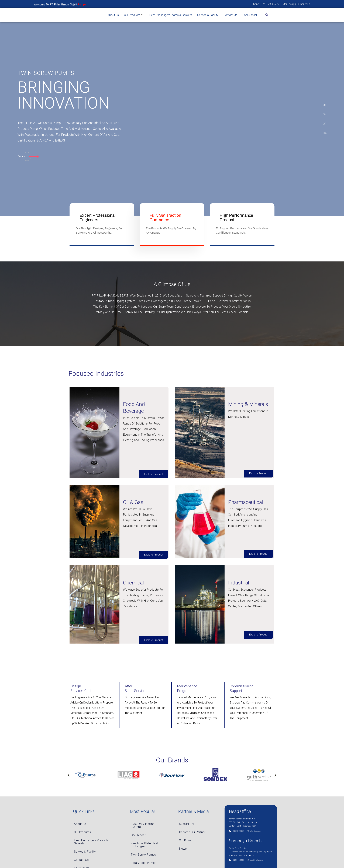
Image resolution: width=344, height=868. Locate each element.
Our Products (134, 15)
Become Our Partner (192, 832)
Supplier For (187, 824)
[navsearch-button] (267, 15)
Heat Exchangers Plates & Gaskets (171, 15)
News (183, 849)
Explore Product (154, 474)
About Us (113, 15)
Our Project (186, 840)
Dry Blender (138, 835)
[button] (69, 775)
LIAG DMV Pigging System (142, 825)
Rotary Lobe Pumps (143, 863)
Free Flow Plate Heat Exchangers (144, 845)
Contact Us (230, 15)
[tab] (325, 104)
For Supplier (250, 15)
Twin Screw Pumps (143, 854)
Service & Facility (208, 15)
